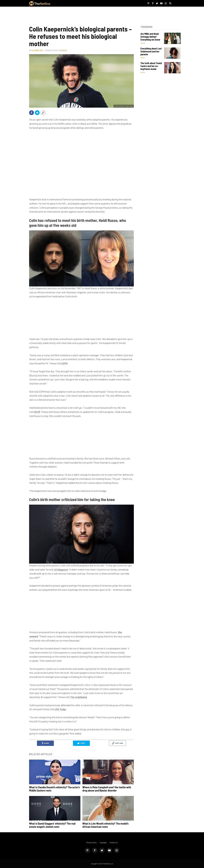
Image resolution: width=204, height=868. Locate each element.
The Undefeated (78, 697)
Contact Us (114, 843)
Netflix (60, 3)
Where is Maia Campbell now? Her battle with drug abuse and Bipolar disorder (107, 789)
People (56, 3)
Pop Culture (80, 3)
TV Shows (65, 3)
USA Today (60, 709)
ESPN (64, 363)
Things (74, 3)
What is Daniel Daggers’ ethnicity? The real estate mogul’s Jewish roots (52, 825)
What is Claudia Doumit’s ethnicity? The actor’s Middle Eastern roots (54, 789)
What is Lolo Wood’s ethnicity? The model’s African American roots (105, 825)
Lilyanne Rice (37, 50)
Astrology (86, 3)
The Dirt (70, 3)
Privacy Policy (91, 843)
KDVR (37, 412)
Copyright (103, 843)
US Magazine (61, 570)
